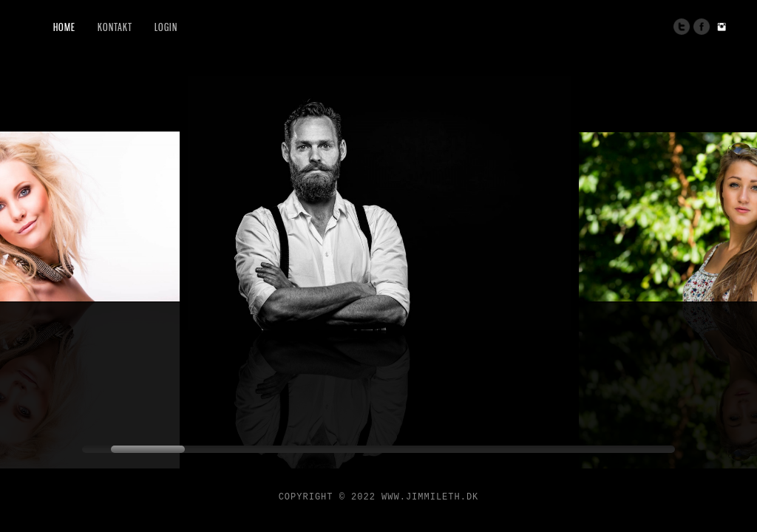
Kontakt (115, 27)
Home (64, 27)
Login (166, 27)
